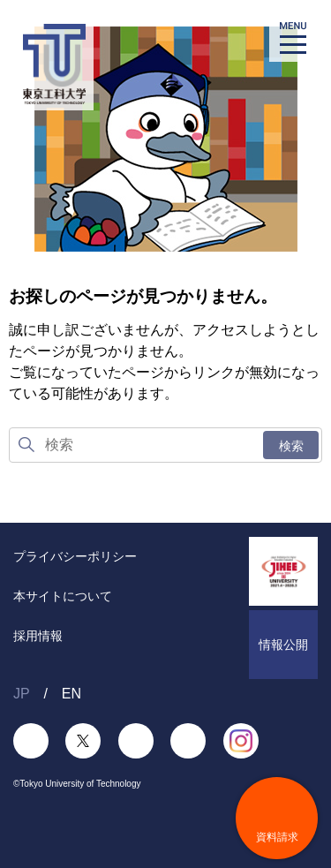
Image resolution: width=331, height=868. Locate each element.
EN (71, 694)
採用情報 (38, 636)
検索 (291, 446)
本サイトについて (63, 596)
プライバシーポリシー (75, 556)
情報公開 (283, 645)
